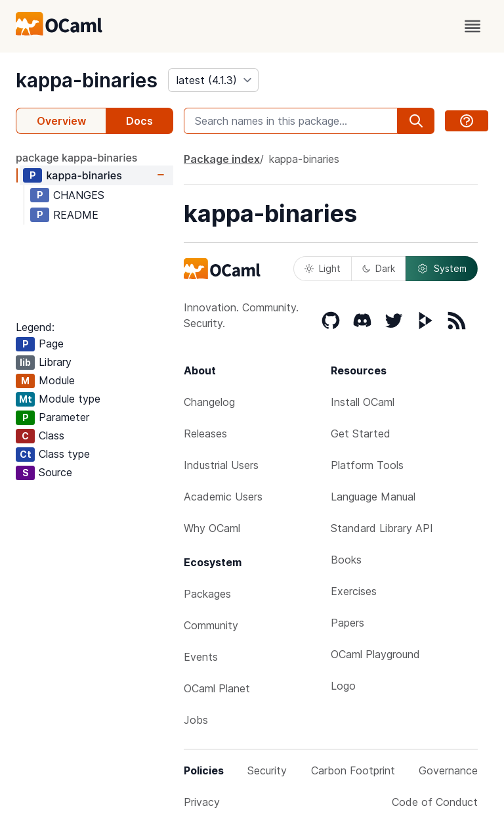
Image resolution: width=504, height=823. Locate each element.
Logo (343, 686)
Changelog (209, 402)
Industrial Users (221, 465)
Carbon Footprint (353, 770)
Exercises (354, 591)
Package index (222, 159)
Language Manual (373, 497)
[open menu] (472, 26)
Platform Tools (367, 465)
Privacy (202, 802)
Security (267, 770)
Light (323, 268)
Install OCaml (363, 402)
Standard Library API (382, 528)
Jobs (196, 720)
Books (346, 560)
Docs (139, 121)
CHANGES (79, 195)
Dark (379, 268)
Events (201, 657)
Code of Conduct (435, 802)
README (76, 215)
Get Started (361, 434)
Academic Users (223, 497)
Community (211, 625)
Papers (347, 623)
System (442, 269)
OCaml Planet (217, 688)
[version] (213, 80)
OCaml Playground (375, 654)
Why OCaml (212, 528)
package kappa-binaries (76, 158)
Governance (448, 770)
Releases (205, 434)
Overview (61, 121)
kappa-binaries (87, 80)
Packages (207, 594)
